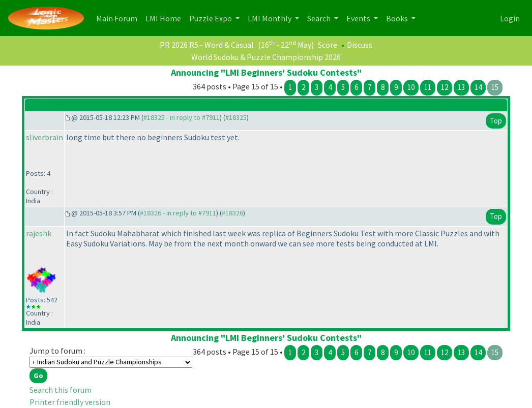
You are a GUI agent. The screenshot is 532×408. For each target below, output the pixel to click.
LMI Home (165, 18)
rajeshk (39, 233)
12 (445, 87)
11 (428, 87)
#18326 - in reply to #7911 (178, 213)
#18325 (236, 117)
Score (328, 45)
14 (478, 87)
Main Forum (119, 18)
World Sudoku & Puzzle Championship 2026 (266, 57)
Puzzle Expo (211, 18)
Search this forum (61, 390)
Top (496, 121)
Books (398, 18)
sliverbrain (45, 137)
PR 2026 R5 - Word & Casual (207, 45)
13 (461, 87)
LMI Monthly (270, 18)
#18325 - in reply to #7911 (182, 117)
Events (359, 18)
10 (411, 87)
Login (510, 18)
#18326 (232, 213)
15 (495, 87)
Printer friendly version (70, 402)
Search (320, 18)
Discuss (360, 45)
